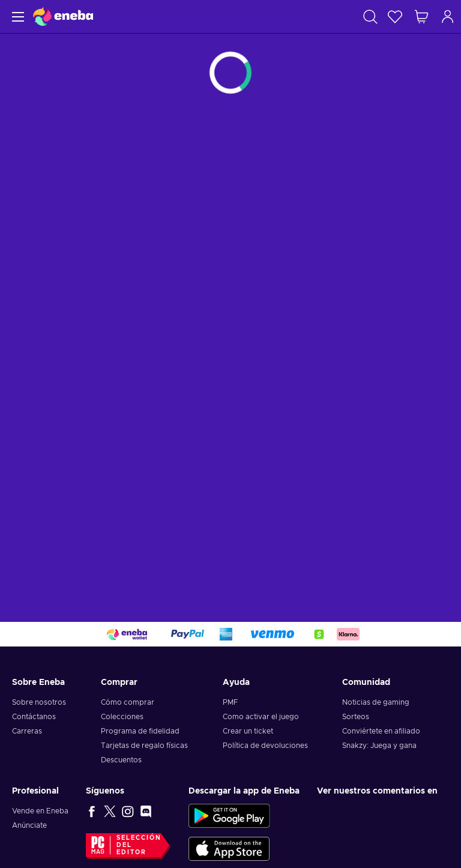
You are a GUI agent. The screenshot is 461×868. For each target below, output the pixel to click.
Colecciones (122, 717)
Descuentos (121, 760)
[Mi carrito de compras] (421, 17)
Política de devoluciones (265, 746)
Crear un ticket (248, 731)
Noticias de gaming (376, 702)
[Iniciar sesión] (448, 17)
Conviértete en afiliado (381, 731)
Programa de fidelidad (140, 731)
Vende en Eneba (40, 811)
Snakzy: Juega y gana (379, 746)
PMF (230, 702)
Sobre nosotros (39, 702)
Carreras (27, 731)
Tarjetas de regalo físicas (144, 746)
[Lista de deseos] (395, 17)
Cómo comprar (128, 702)
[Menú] (17, 17)
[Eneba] (63, 17)
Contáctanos (34, 717)
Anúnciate (29, 825)
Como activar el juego (261, 717)
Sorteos (356, 717)
